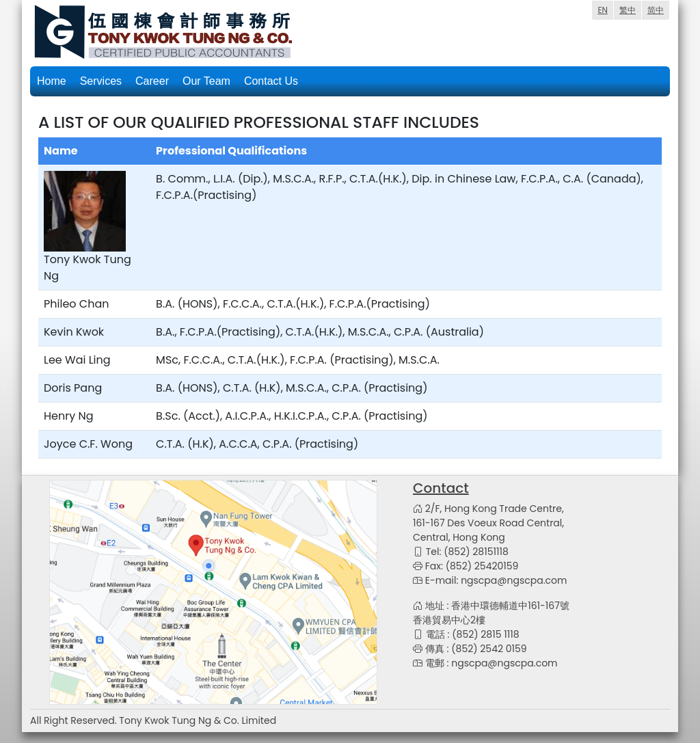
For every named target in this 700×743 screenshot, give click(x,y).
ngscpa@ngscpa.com (514, 580)
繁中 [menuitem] (628, 10)
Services (101, 81)
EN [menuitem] (603, 10)
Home (52, 81)
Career (152, 81)
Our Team (206, 81)
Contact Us (271, 81)
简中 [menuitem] (656, 10)
